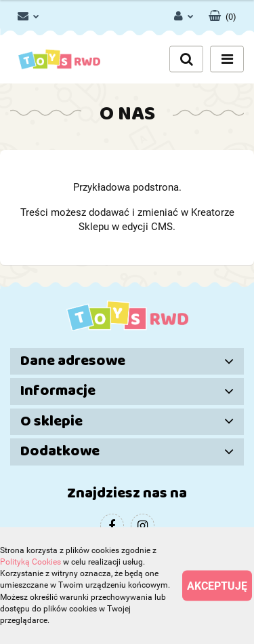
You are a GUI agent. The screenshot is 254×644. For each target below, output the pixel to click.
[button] (223, 14)
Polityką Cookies (30, 562)
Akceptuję (217, 586)
